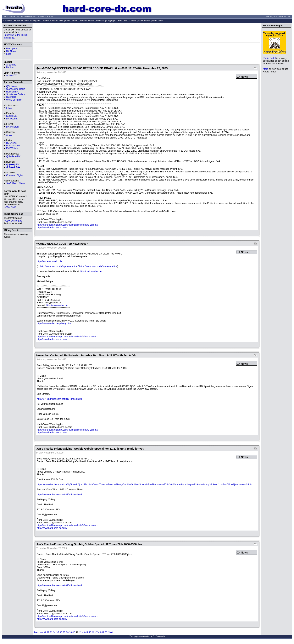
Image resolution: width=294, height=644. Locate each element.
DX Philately (12, 127)
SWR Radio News (15, 183)
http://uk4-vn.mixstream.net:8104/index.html (59, 399)
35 (58, 632)
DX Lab (10, 67)
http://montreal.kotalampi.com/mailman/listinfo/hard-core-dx (67, 225)
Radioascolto (13, 146)
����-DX (13, 165)
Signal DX (11, 97)
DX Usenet (12, 119)
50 (106, 632)
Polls (68, 21)
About (75, 21)
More (266, 69)
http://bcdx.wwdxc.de (91, 271)
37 (64, 632)
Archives (100, 21)
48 (100, 632)
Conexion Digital (15, 175)
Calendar (8, 21)
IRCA (9, 108)
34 (54, 632)
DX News (11, 51)
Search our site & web (53, 21)
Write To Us (157, 21)
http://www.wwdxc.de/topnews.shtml (59, 266)
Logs (9, 54)
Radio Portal (269, 58)
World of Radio (14, 100)
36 (61, 632)
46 (93, 632)
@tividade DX (13, 156)
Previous (38, 632)
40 (74, 632)
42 (80, 632)
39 (71, 632)
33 (51, 632)
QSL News (12, 86)
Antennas (11, 65)
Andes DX (11, 76)
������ (13, 167)
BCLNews (11, 143)
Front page (12, 49)
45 (90, 632)
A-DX (9, 135)
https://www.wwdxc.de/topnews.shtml (98, 266)
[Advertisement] (147, 32)
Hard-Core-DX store (127, 21)
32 (48, 632)
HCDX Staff (10, 207)
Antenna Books (87, 21)
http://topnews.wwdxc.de (50, 261)
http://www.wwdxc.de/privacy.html (54, 323)
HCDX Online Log (13, 221)
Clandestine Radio (16, 89)
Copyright (111, 21)
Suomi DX (11, 116)
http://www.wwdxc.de (57, 305)
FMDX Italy (12, 148)
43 (83, 632)
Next (110, 632)
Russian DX (12, 92)
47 (96, 632)
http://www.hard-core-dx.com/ (52, 228)
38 (67, 632)
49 (103, 632)
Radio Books (144, 21)
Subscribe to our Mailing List (27, 21)
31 (45, 632)
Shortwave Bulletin (16, 94)
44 (87, 632)
